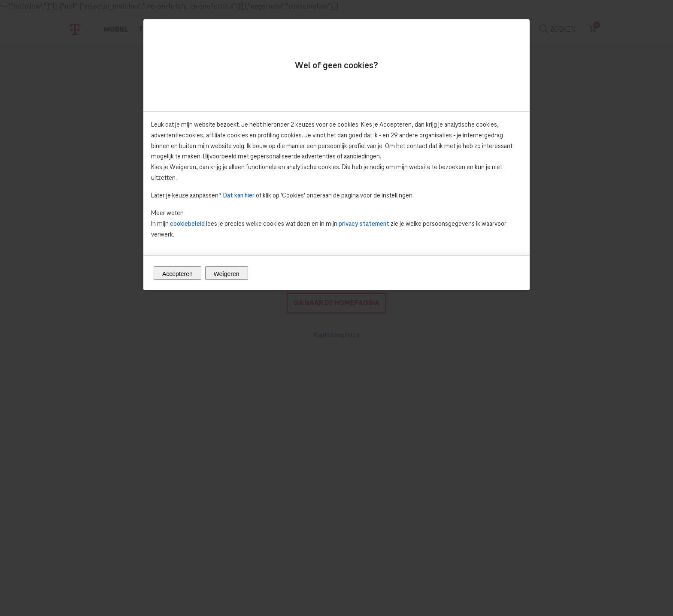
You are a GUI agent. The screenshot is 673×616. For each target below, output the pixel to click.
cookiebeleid (187, 223)
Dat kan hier (239, 195)
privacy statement (364, 223)
